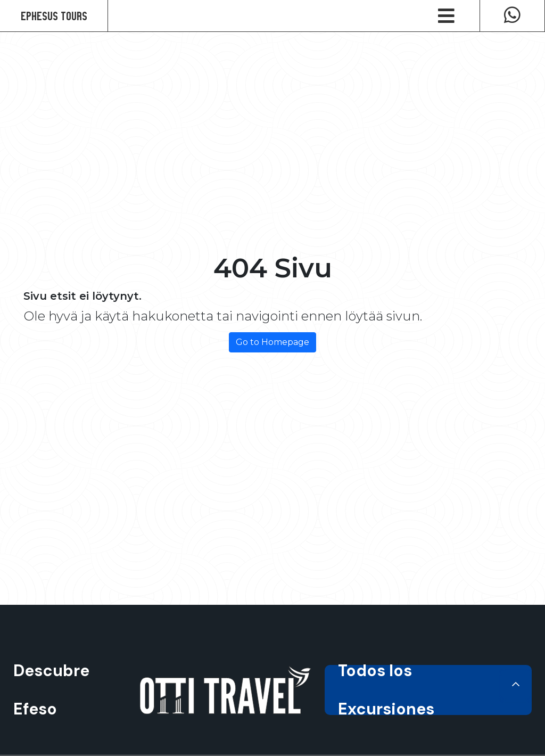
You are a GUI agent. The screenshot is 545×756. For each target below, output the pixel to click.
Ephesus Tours (54, 16)
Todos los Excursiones (428, 690)
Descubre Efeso (51, 690)
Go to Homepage (272, 342)
